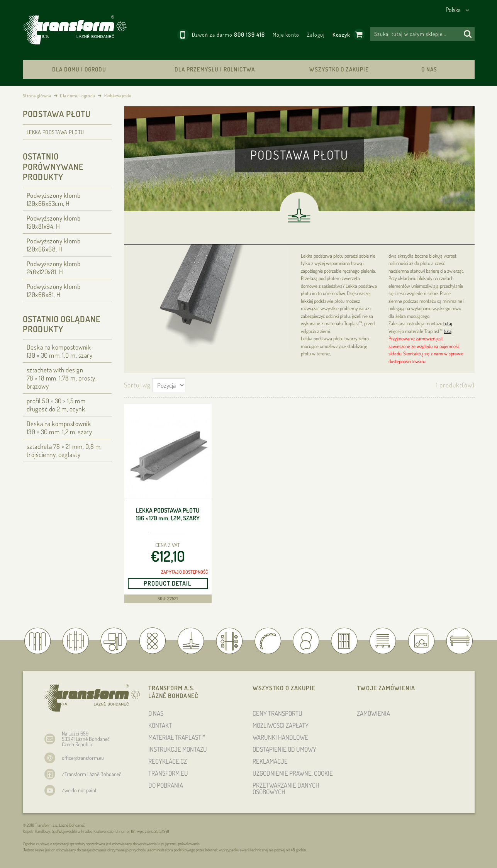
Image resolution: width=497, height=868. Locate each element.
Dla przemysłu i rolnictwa (215, 69)
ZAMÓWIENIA (373, 713)
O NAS (429, 69)
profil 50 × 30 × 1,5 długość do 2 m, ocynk (56, 405)
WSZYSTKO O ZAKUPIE (339, 69)
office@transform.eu (83, 758)
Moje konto (286, 35)
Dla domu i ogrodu (79, 69)
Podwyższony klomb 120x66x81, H (54, 290)
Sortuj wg (137, 385)
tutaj (448, 323)
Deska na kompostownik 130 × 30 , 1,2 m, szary (59, 428)
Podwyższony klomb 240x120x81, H (54, 268)
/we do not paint (79, 790)
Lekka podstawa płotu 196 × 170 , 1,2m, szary (168, 514)
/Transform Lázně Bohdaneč (92, 774)
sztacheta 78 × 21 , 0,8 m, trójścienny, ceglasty (64, 450)
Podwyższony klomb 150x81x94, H (54, 222)
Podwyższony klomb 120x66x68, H (54, 245)
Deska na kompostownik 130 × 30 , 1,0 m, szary (60, 351)
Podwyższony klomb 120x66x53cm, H (54, 199)
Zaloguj (316, 35)
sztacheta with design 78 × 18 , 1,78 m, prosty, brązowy (62, 378)
